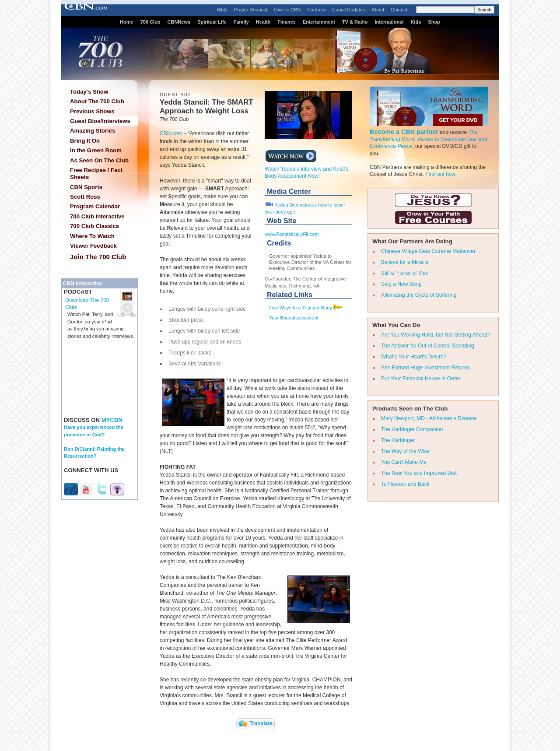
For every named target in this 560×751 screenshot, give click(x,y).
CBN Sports (86, 187)
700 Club (150, 22)
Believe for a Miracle (405, 262)
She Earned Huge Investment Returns (425, 368)
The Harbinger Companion (412, 429)
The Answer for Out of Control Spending (428, 346)
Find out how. (441, 174)
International (389, 22)
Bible (222, 10)
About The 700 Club (97, 101)
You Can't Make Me (404, 462)
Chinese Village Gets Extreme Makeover (428, 251)
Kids (416, 22)
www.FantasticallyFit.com (292, 234)
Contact (399, 10)
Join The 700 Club (98, 257)
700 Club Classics (94, 226)
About (378, 10)
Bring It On (85, 141)
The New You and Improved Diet (419, 473)
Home (127, 22)
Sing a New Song (401, 284)
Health (263, 22)
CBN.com (171, 133)
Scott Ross (85, 197)
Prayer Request (251, 10)
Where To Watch (92, 236)
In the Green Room (96, 150)
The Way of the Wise (405, 451)
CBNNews (179, 22)
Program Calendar (95, 206)
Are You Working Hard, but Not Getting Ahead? (436, 335)
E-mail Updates (348, 10)
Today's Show (89, 92)
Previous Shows (92, 111)
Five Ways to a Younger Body (301, 308)
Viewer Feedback (93, 246)
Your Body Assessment (294, 318)
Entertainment (319, 22)
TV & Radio (355, 22)
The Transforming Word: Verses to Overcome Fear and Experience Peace (429, 139)
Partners (317, 10)
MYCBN (112, 420)
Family (241, 22)
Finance (287, 22)
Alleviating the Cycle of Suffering (419, 295)
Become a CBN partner (404, 132)
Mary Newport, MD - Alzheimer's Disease (429, 418)
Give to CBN (287, 10)
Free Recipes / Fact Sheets (96, 174)
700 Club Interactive (97, 216)
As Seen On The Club (99, 160)
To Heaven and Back (405, 484)
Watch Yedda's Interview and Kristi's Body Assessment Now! (307, 170)
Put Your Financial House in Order (421, 379)
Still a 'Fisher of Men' (405, 273)
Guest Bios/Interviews (100, 121)
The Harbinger (398, 440)
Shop (434, 22)
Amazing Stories (93, 131)
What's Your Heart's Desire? (414, 357)
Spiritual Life (212, 22)
